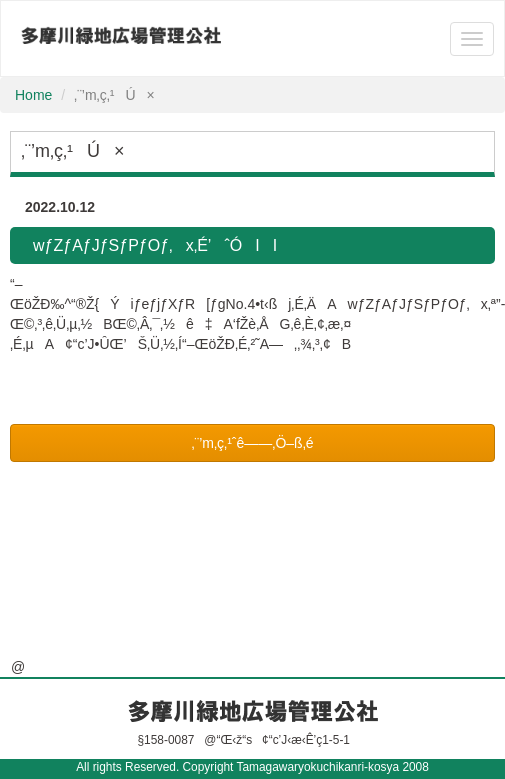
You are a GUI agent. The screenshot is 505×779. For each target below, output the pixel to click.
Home (33, 95)
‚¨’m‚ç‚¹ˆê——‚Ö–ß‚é (252, 443)
